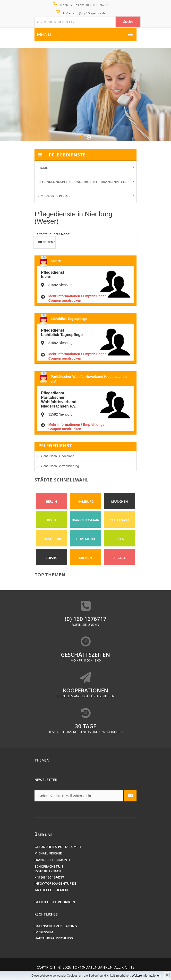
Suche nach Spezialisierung (59, 466)
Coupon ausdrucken (65, 300)
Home (43, 168)
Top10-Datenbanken (92, 968)
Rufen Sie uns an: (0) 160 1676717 (81, 5)
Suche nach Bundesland (57, 456)
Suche (128, 22)
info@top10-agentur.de (55, 884)
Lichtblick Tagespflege (69, 319)
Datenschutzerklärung (56, 927)
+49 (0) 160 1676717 (49, 878)
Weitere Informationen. (147, 976)
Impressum (44, 933)
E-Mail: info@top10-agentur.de (81, 13)
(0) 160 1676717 (85, 620)
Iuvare (56, 261)
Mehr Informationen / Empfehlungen (77, 296)
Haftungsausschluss (54, 939)
